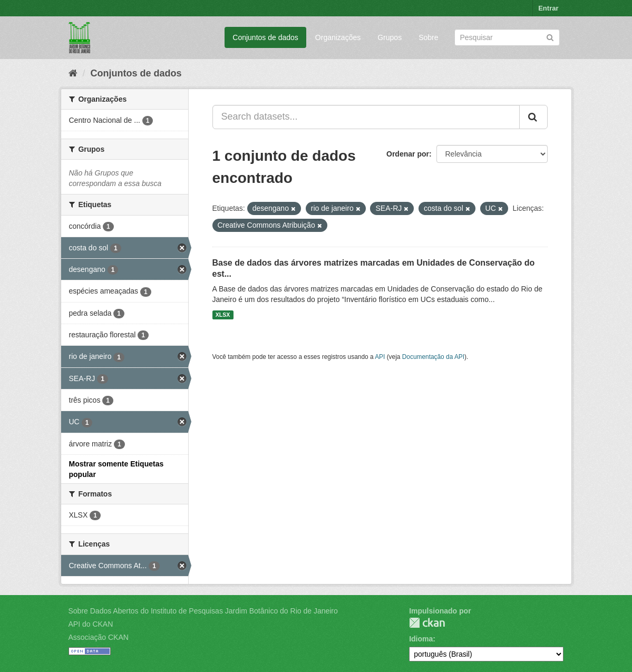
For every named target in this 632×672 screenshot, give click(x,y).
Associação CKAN (99, 637)
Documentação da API (433, 357)
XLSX (223, 315)
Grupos (390, 37)
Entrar (548, 8)
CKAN (427, 623)
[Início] (73, 73)
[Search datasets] (507, 37)
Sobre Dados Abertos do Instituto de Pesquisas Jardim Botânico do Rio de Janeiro (203, 611)
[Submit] (550, 37)
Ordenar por (408, 154)
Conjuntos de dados (265, 37)
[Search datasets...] (366, 117)
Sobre (428, 37)
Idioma (421, 639)
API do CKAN (91, 624)
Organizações (338, 37)
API (380, 357)
